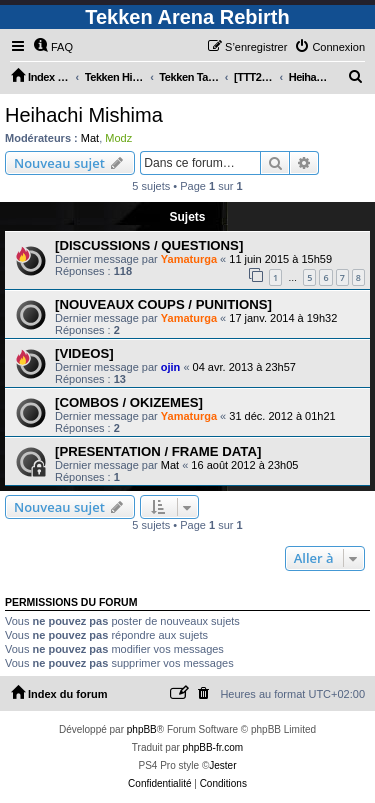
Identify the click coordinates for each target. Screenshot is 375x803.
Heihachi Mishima (84, 115)
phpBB (142, 729)
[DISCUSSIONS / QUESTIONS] (149, 245)
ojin (171, 367)
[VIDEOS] (84, 353)
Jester (222, 765)
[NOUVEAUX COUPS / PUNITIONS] (163, 304)
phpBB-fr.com (213, 747)
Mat (90, 138)
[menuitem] (53, 47)
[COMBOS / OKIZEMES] (129, 402)
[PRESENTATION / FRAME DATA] (158, 451)
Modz (118, 138)
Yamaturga (189, 259)
